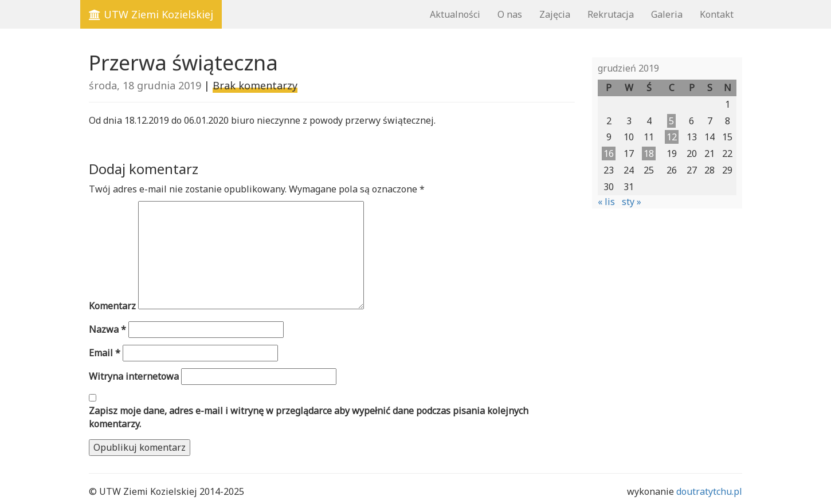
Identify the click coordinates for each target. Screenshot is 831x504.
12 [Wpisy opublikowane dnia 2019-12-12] (672, 137)
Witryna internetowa (134, 376)
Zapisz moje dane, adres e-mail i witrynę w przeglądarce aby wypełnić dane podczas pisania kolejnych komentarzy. (309, 417)
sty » (632, 202)
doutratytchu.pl (709, 491)
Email (105, 353)
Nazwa (107, 329)
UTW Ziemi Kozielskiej (151, 14)
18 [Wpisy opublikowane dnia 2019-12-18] (649, 153)
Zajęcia (555, 14)
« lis (606, 202)
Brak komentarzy (255, 85)
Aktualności (455, 14)
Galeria (667, 14)
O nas (510, 14)
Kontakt (717, 14)
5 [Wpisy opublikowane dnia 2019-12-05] (671, 121)
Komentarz (112, 306)
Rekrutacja (611, 14)
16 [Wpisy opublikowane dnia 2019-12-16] (609, 153)
